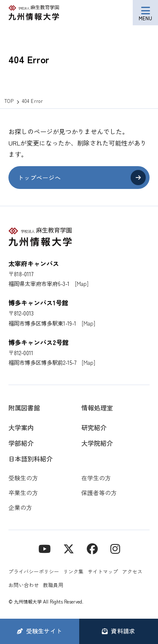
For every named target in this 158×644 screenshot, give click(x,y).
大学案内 (21, 427)
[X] (69, 548)
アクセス (132, 571)
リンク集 (73, 571)
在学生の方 (96, 478)
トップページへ (39, 178)
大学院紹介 (97, 443)
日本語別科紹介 (31, 459)
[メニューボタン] (145, 13)
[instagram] (115, 548)
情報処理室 (97, 408)
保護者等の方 (99, 493)
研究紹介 (94, 427)
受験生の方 (23, 478)
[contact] (92, 548)
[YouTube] (44, 548)
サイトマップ (103, 571)
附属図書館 (24, 408)
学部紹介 (21, 443)
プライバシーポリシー (34, 571)
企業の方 (20, 507)
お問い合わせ (24, 585)
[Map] (82, 284)
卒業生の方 (23, 493)
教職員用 (53, 585)
